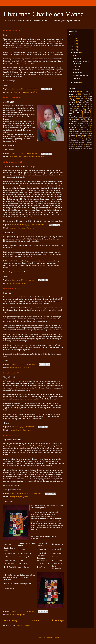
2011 (73, 47)
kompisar (71, 124)
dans (15, 92)
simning (80, 146)
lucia (76, 143)
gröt (80, 116)
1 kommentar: (30, 280)
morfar (87, 116)
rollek (81, 133)
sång (35, 92)
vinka (81, 127)
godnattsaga (74, 141)
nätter (19, 228)
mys (70, 112)
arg (91, 137)
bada (70, 110)
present (25, 157)
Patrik (20, 157)
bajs (11, 92)
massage (90, 143)
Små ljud (7, 293)
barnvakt (75, 122)
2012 (73, 44)
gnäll (78, 131)
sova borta (89, 133)
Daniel (83, 120)
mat (88, 106)
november (77, 82)
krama (88, 110)
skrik (22, 368)
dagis (87, 114)
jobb (11, 228)
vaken (29, 430)
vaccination (72, 127)
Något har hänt (10, 377)
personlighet (79, 144)
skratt (17, 368)
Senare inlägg (10, 620)
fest (88, 129)
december (77, 53)
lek (15, 228)
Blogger (56, 637)
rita (91, 144)
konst (88, 141)
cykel (72, 139)
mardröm (82, 143)
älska (76, 150)
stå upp (87, 125)
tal (70, 96)
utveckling (41, 157)
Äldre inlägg (58, 620)
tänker (24, 283)
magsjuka (81, 124)
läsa (89, 131)
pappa (30, 92)
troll (85, 135)
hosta (82, 141)
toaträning (78, 148)
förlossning (85, 122)
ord (76, 133)
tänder (35, 157)
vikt (71, 150)
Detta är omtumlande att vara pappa (19, 166)
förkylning (72, 116)
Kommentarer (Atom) (23, 625)
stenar (73, 135)
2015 (73, 35)
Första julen (9, 102)
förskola (71, 131)
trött (30, 157)
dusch (81, 129)
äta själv (80, 137)
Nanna (25, 92)
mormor (71, 118)
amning (13, 497)
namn (20, 92)
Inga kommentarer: (31, 89)
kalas (83, 131)
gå (74, 99)
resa (88, 103)
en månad (79, 139)
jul (11, 157)
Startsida (34, 620)
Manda (78, 96)
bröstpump (20, 497)
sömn (85, 92)
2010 (73, 50)
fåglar (91, 139)
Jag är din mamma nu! (13, 440)
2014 (73, 38)
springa (88, 118)
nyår (72, 144)
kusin (70, 143)
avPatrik (86, 108)
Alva (88, 127)
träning (34, 228)
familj (85, 139)
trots (91, 135)
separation (79, 118)
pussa (73, 125)
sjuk (80, 125)
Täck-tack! (8, 501)
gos (81, 106)
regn (87, 144)
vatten (90, 148)
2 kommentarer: (30, 364)
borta (87, 104)
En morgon (8, 233)
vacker (73, 137)
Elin (87, 137)
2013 (73, 41)
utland (85, 148)
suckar (27, 368)
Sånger (6, 35)
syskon (78, 112)
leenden (13, 283)
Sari (78, 108)
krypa (80, 103)
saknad (73, 146)
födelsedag (73, 106)
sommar (88, 146)
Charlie (89, 96)
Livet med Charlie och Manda (44, 14)
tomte (80, 135)
